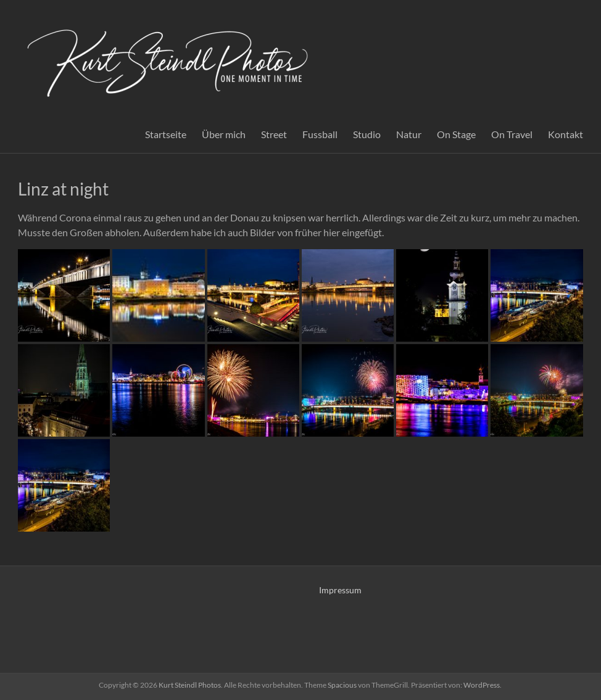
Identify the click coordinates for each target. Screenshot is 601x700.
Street (274, 134)
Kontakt (566, 134)
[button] (64, 295)
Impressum (340, 590)
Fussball (320, 134)
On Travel (512, 134)
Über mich (224, 134)
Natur (409, 134)
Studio (367, 134)
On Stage (456, 134)
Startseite (166, 134)
